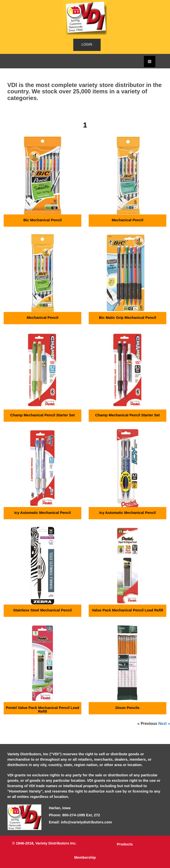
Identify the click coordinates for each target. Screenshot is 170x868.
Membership (85, 857)
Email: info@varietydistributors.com (80, 822)
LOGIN (87, 44)
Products (125, 844)
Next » (164, 724)
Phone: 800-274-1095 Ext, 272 (74, 815)
